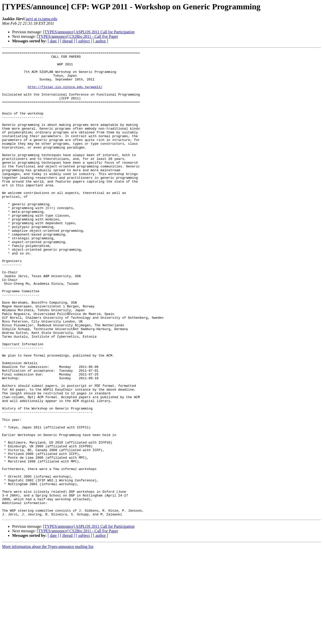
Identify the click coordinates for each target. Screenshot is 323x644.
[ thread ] (68, 41)
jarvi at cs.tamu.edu (41, 19)
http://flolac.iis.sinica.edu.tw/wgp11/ (65, 94)
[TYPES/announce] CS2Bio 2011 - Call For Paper (77, 36)
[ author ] (101, 41)
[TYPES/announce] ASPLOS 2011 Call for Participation (89, 32)
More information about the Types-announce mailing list (48, 640)
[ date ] (53, 41)
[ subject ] (84, 41)
